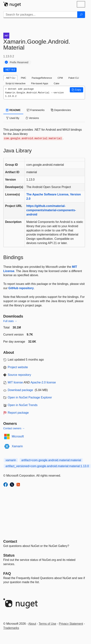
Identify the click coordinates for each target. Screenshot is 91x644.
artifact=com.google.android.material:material (51, 460)
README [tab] (13, 110)
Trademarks (11, 628)
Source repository (19, 375)
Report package (18, 413)
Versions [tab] (32, 118)
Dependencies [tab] (61, 110)
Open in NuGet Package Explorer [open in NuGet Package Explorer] (30, 397)
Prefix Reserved (19, 62)
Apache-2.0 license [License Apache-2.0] (43, 382)
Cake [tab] (57, 83)
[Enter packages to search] (40, 15)
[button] (76, 90)
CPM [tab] (60, 78)
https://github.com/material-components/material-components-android (51, 210)
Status (9, 555)
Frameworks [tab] (36, 110)
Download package (20, 390)
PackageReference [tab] (42, 78)
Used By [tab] (13, 118)
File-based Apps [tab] (40, 83)
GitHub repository (21, 288)
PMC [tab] (23, 78)
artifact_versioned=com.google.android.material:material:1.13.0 (47, 466)
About (32, 624)
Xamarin (17, 446)
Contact (10, 541)
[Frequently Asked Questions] (7, 573)
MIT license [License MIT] (15, 382)
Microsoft (18, 436)
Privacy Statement (71, 624)
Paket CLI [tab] (74, 78)
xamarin (11, 460)
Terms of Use (47, 624)
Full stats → (10, 321)
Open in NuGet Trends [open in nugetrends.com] (23, 405)
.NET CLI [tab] (10, 78)
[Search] (81, 15)
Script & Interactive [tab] (16, 83)
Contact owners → (14, 428)
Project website (18, 367)
